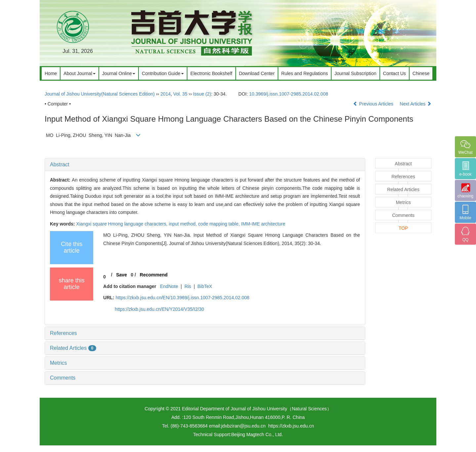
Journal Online (119, 73)
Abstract (60, 164)
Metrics (59, 363)
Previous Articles (374, 104)
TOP (403, 228)
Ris (188, 286)
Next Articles (416, 104)
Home (51, 73)
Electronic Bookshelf (211, 73)
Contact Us (395, 73)
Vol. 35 (180, 94)
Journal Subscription (356, 73)
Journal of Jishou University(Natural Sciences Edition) (100, 94)
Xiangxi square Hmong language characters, (122, 224)
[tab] (205, 165)
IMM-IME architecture (263, 224)
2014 (165, 94)
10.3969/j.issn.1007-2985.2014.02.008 (289, 94)
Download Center (257, 73)
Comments (63, 378)
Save (121, 275)
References (63, 333)
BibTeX (205, 286)
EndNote (169, 286)
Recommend (154, 275)
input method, (184, 224)
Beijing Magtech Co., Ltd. (257, 434)
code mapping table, (219, 224)
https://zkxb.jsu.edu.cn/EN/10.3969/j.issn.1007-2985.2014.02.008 (183, 298)
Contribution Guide (163, 73)
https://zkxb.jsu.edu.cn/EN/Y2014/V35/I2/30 (159, 309)
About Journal (79, 73)
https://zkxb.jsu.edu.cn (291, 426)
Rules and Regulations (305, 73)
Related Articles (73, 348)
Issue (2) (202, 94)
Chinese (421, 73)
